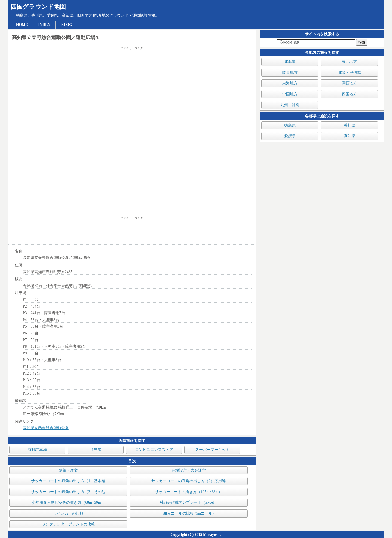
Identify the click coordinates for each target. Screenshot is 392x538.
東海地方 (290, 83)
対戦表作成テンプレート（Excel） (189, 502)
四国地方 (350, 94)
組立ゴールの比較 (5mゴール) (189, 513)
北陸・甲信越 (350, 73)
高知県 (350, 136)
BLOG (67, 25)
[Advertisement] (132, 62)
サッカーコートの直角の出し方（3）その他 (68, 492)
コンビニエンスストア (154, 450)
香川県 (350, 125)
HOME (22, 25)
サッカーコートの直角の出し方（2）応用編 (189, 481)
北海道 (290, 62)
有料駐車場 (37, 450)
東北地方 (350, 62)
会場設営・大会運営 (189, 470)
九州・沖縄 (290, 105)
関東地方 (290, 73)
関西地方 (350, 83)
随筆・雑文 (68, 470)
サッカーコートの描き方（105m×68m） (189, 492)
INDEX (44, 25)
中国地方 (290, 94)
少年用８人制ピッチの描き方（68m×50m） (68, 502)
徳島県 (290, 125)
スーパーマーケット (212, 450)
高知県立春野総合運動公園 (46, 428)
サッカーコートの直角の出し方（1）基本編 (68, 481)
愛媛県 (290, 136)
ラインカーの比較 (68, 513)
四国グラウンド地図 (38, 7)
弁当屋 (96, 450)
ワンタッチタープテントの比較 (68, 524)
